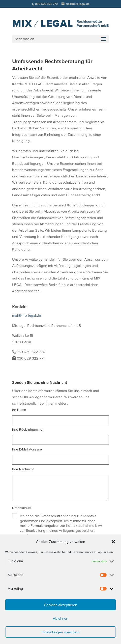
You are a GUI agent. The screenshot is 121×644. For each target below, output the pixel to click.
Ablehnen (60, 618)
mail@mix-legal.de (27, 315)
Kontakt (19, 307)
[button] (113, 542)
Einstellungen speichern (61, 632)
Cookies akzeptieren (60, 605)
